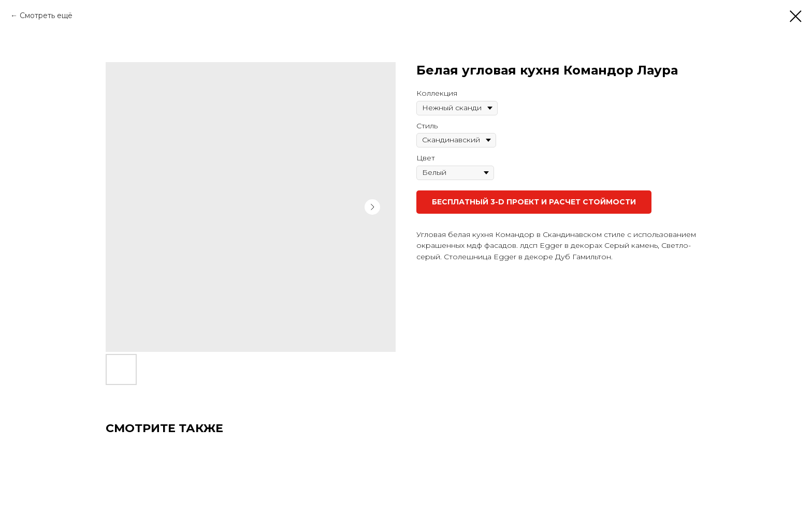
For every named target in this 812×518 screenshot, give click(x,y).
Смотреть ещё (46, 16)
